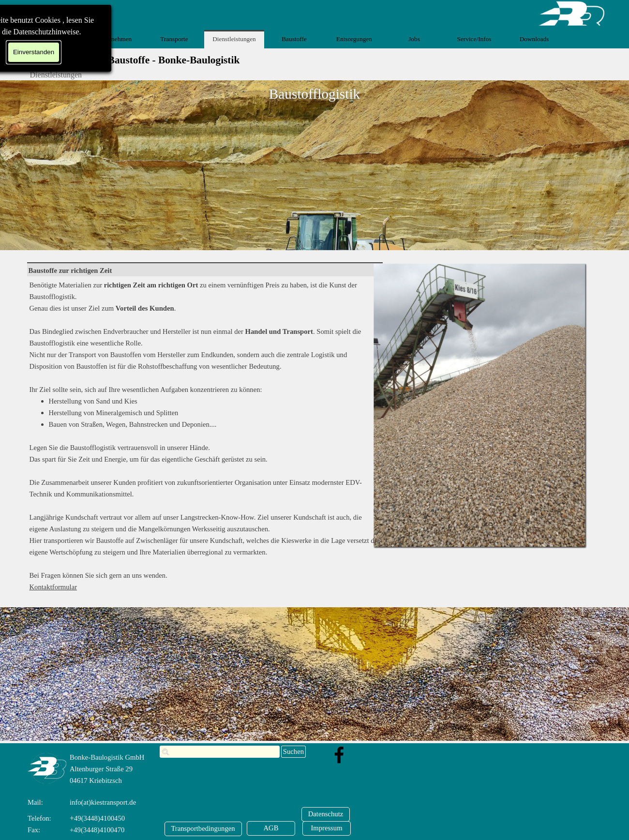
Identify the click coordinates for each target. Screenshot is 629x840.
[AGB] (271, 828)
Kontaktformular (53, 587)
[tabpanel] (205, 270)
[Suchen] (220, 752)
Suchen (293, 751)
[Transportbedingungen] (203, 829)
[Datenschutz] (326, 814)
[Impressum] (327, 828)
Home (54, 39)
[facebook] (339, 755)
